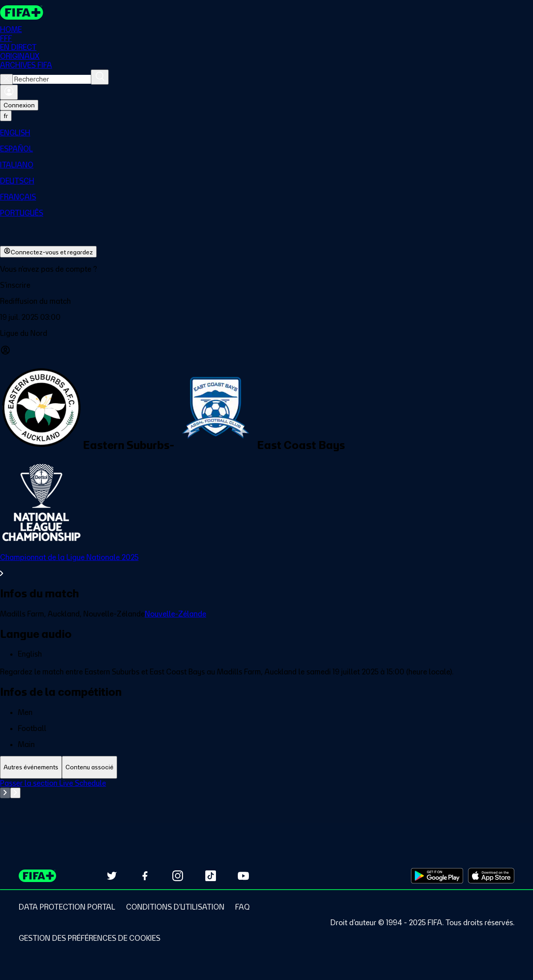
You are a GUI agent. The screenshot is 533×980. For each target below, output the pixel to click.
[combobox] (52, 79)
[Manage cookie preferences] (90, 938)
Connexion (19, 105)
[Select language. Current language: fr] (6, 116)
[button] (266, 285)
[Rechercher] (100, 77)
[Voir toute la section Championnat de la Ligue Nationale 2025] (266, 565)
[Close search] (6, 79)
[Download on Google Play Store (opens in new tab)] (437, 876)
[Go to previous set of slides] (5, 793)
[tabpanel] (266, 801)
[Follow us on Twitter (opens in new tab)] (112, 876)
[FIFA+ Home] (22, 12)
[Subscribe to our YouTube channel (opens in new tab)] (244, 876)
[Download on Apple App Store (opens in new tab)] (491, 876)
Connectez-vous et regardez (48, 252)
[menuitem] (266, 133)
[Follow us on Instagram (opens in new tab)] (178, 876)
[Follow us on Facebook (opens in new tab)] (145, 876)
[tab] (31, 767)
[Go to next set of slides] (15, 793)
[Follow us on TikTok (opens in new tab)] (211, 876)
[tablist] (266, 767)
